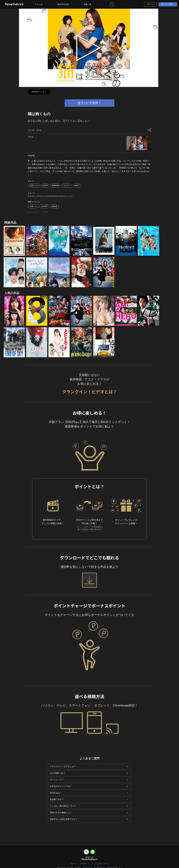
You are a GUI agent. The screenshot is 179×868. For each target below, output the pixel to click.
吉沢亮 (45, 186)
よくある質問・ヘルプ (100, 864)
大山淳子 (44, 206)
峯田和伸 (55, 186)
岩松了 (77, 186)
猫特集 (55, 206)
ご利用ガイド (85, 864)
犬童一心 (33, 206)
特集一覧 (88, 4)
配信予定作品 (63, 4)
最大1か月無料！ (168, 4)
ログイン (150, 4)
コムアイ (67, 186)
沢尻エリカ (34, 186)
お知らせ (74, 864)
